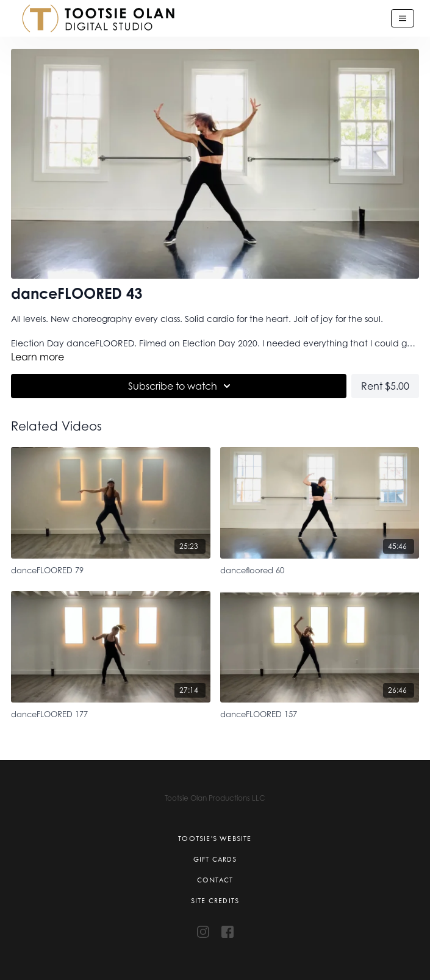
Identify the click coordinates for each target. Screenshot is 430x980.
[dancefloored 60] (320, 569)
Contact (215, 880)
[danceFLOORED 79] (111, 569)
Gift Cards (215, 859)
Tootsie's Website (215, 839)
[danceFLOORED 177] (111, 713)
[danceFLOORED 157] (320, 713)
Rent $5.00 (385, 386)
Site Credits (215, 901)
